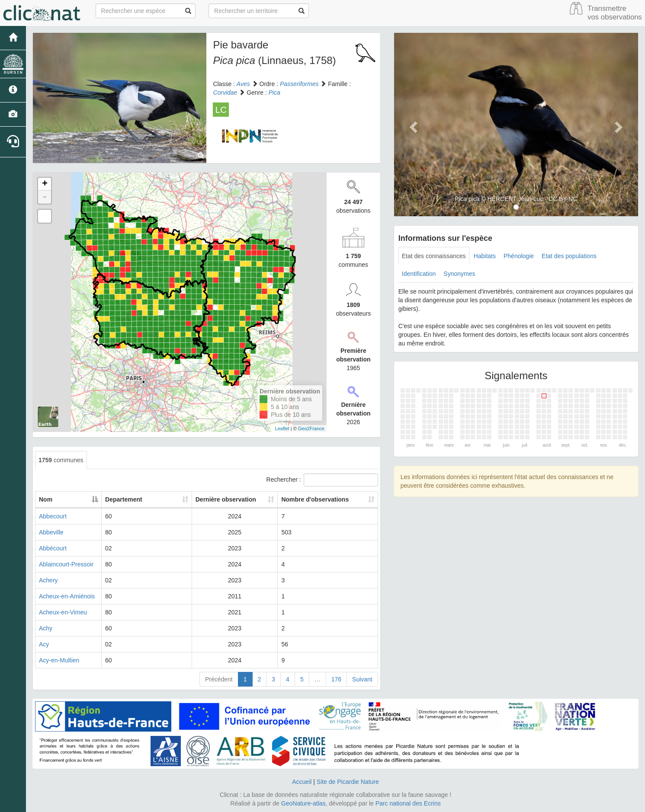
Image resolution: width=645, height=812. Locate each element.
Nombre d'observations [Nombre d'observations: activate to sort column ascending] (326, 499)
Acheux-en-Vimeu (63, 612)
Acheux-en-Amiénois (67, 596)
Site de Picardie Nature (348, 782)
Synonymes (459, 274)
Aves (243, 84)
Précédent (219, 679)
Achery (48, 580)
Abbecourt (53, 516)
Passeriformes (299, 84)
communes (61, 460)
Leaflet (282, 428)
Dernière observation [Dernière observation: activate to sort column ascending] (241, 499)
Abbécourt (53, 548)
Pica (274, 93)
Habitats (485, 256)
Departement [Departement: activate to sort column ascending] (171, 499)
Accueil (302, 782)
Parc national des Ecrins (408, 803)
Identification (419, 274)
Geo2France (311, 428)
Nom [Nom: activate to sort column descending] (46, 499)
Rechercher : (322, 480)
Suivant (362, 679)
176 (336, 679)
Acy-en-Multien (59, 660)
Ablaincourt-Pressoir (66, 564)
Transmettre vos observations (615, 13)
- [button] (45, 197)
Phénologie (519, 256)
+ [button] (45, 184)
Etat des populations (569, 256)
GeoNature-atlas (303, 803)
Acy (44, 644)
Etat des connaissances (434, 256)
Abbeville (51, 532)
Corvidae (225, 93)
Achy (46, 628)
